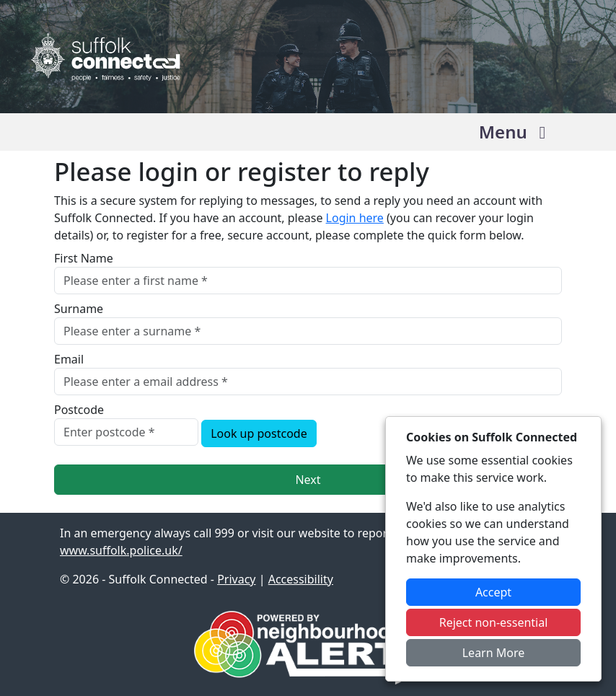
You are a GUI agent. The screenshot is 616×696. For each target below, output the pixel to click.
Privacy (236, 579)
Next (308, 480)
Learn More (494, 653)
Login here (355, 218)
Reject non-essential (494, 622)
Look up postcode (259, 433)
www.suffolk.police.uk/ (121, 550)
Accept (493, 592)
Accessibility (301, 579)
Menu (516, 132)
